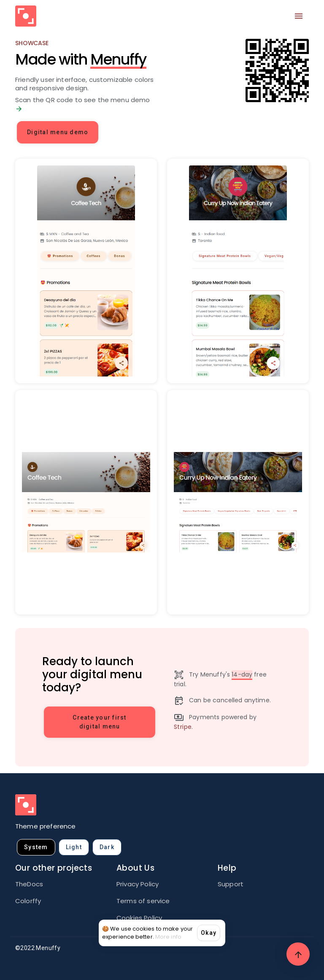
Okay (209, 933)
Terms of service (143, 901)
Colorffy (28, 901)
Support (231, 884)
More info (168, 937)
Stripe (183, 727)
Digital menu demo (58, 132)
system (36, 847)
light (74, 847)
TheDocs (29, 884)
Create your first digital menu (99, 722)
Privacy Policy (138, 884)
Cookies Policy (139, 918)
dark (107, 847)
